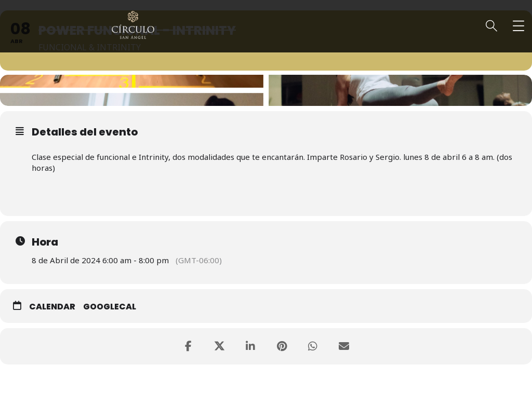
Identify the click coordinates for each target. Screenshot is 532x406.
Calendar (52, 307)
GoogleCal (110, 307)
